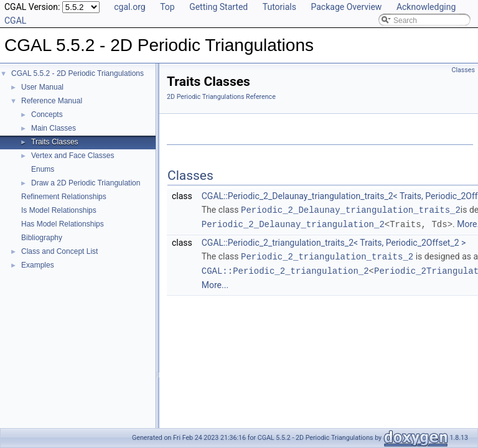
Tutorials (279, 7)
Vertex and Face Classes (73, 156)
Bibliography (42, 238)
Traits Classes (55, 142)
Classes (463, 70)
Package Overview (346, 7)
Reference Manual (52, 101)
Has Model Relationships (63, 224)
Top (167, 7)
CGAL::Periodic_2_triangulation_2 (285, 268)
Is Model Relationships (59, 210)
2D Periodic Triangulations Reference (221, 97)
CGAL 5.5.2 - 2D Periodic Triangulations (77, 73)
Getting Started (218, 7)
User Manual (42, 87)
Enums (43, 169)
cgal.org (129, 7)
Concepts (47, 114)
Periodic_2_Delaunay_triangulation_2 (293, 223)
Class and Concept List (59, 251)
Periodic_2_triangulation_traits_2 (327, 255)
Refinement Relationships (64, 197)
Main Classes (54, 128)
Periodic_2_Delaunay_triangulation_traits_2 (351, 209)
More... (215, 282)
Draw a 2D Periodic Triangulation (86, 183)
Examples (38, 265)
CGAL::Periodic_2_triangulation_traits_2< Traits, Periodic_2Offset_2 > (334, 241)
